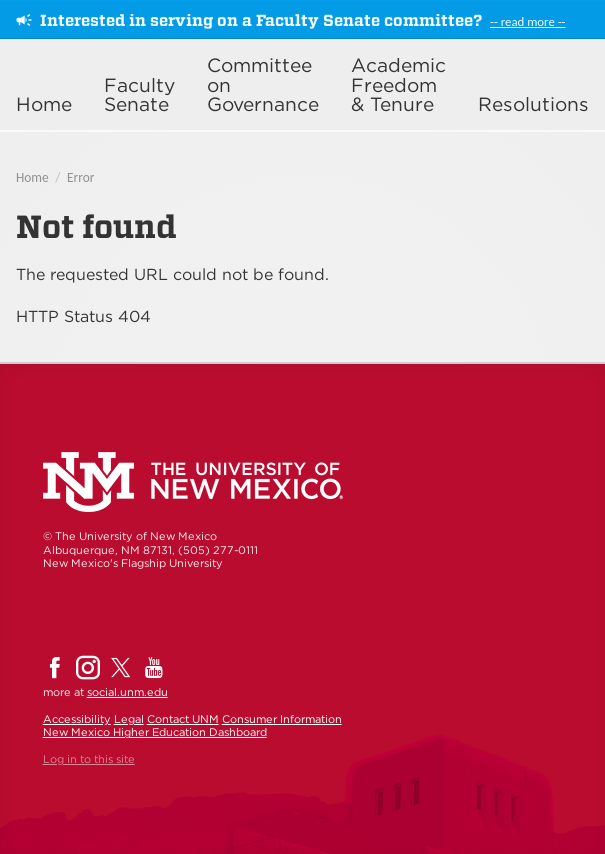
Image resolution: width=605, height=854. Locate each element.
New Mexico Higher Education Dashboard (155, 732)
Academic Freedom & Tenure (398, 84)
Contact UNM (183, 719)
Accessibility (77, 719)
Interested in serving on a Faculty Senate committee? (261, 20)
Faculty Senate (139, 95)
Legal (129, 719)
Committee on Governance (263, 84)
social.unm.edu (127, 692)
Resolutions (533, 104)
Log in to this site (89, 759)
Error (80, 177)
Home (44, 104)
